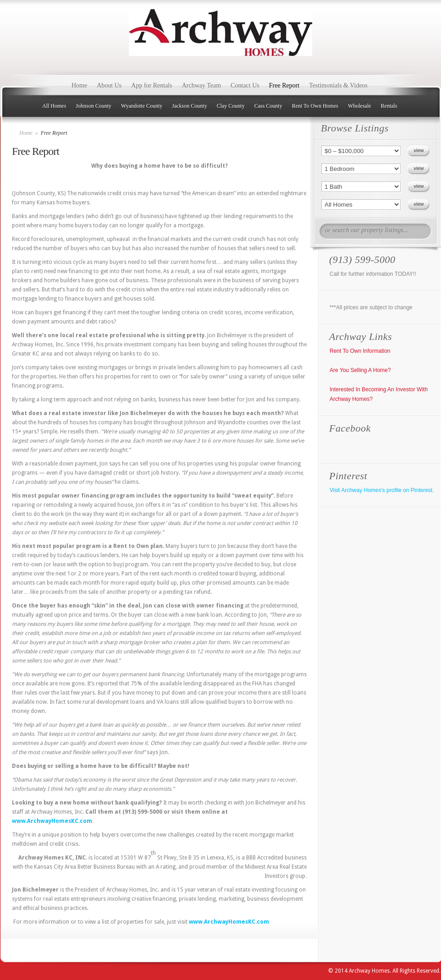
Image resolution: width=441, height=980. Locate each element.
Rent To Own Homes (315, 106)
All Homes (54, 106)
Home (79, 85)
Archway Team (201, 85)
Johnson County (94, 106)
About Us (109, 85)
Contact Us (245, 85)
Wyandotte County (142, 106)
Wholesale (360, 106)
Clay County (231, 106)
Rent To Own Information (360, 351)
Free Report (284, 85)
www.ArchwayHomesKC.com (52, 821)
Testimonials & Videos (338, 85)
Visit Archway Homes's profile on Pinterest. (382, 490)
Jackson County (189, 106)
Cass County (268, 106)
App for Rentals (152, 85)
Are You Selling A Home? (360, 370)
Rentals (389, 106)
